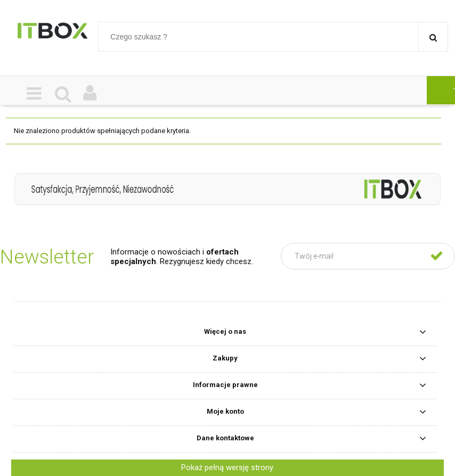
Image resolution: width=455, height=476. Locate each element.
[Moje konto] (90, 94)
